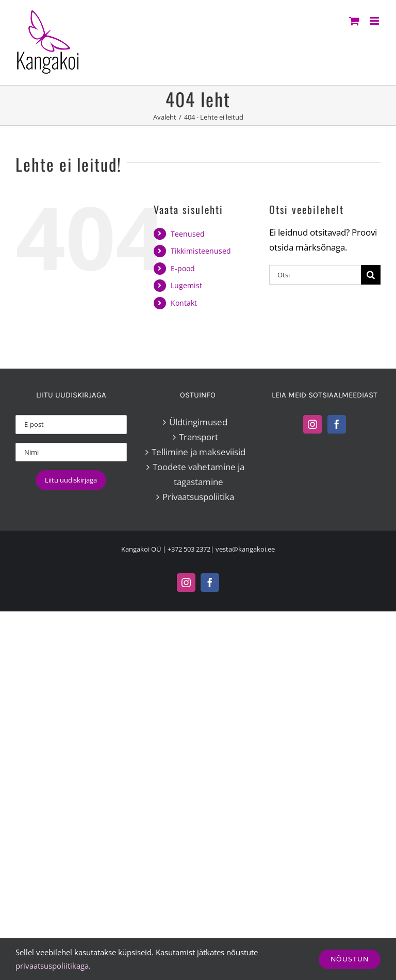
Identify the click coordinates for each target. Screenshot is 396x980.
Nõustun (350, 959)
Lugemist (186, 285)
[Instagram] (312, 424)
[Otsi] (315, 275)
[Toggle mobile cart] (354, 21)
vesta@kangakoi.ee (245, 549)
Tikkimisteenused (201, 251)
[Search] (371, 275)
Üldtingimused (198, 422)
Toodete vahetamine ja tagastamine (199, 474)
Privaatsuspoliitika (198, 497)
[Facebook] (337, 424)
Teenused (188, 234)
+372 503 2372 (189, 549)
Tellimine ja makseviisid (199, 452)
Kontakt (184, 303)
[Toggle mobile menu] (375, 21)
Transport (199, 437)
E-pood (183, 268)
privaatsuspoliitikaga (52, 966)
